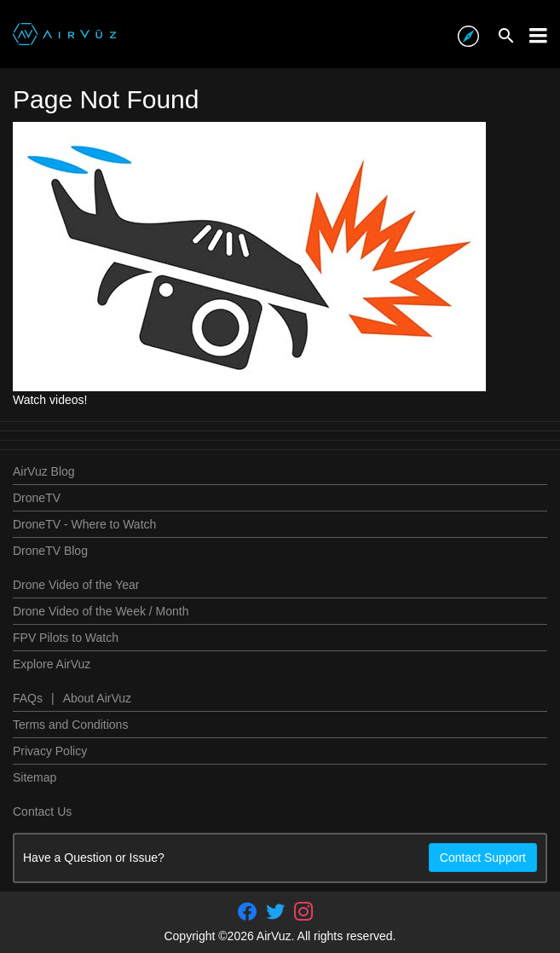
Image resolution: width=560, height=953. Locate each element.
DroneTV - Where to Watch (84, 524)
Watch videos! (50, 400)
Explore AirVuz (52, 664)
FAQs (28, 698)
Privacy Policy (50, 751)
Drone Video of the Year (76, 585)
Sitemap (35, 777)
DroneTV (37, 498)
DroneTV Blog (50, 551)
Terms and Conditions (70, 725)
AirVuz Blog (44, 471)
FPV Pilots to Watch (66, 638)
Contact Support (483, 858)
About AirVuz (97, 698)
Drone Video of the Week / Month (101, 611)
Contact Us (42, 811)
